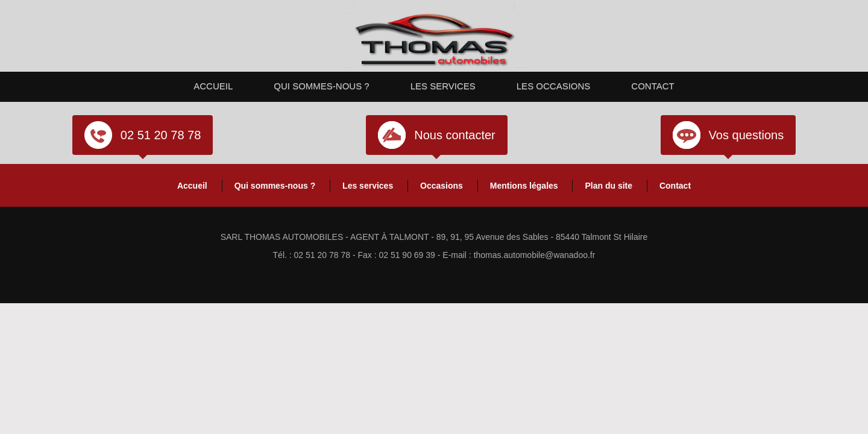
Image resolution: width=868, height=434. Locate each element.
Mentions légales (524, 186)
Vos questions (747, 135)
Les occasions (554, 86)
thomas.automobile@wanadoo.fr (535, 255)
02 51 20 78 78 (161, 135)
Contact (653, 86)
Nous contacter (455, 135)
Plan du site (609, 186)
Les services (443, 86)
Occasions (442, 186)
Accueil (213, 86)
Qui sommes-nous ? (321, 86)
